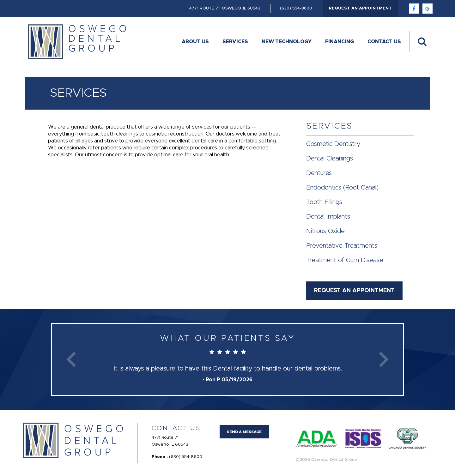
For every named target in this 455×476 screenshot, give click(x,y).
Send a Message (244, 432)
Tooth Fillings (324, 202)
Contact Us (384, 42)
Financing (340, 42)
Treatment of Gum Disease (345, 260)
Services (235, 42)
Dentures (319, 173)
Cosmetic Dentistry (333, 144)
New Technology (287, 42)
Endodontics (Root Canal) (342, 188)
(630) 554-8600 (296, 8)
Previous (71, 360)
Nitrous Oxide (325, 231)
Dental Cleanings (330, 159)
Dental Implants (328, 217)
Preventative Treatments (342, 246)
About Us (195, 42)
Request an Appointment (360, 8)
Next (384, 360)
